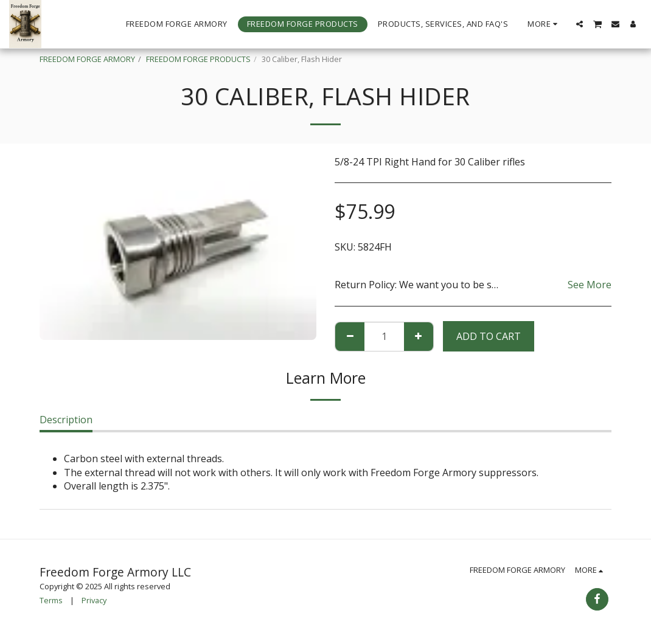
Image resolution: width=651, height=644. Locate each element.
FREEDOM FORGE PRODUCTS (198, 59)
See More (590, 285)
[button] (580, 24)
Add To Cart (489, 336)
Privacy (94, 600)
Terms (51, 600)
